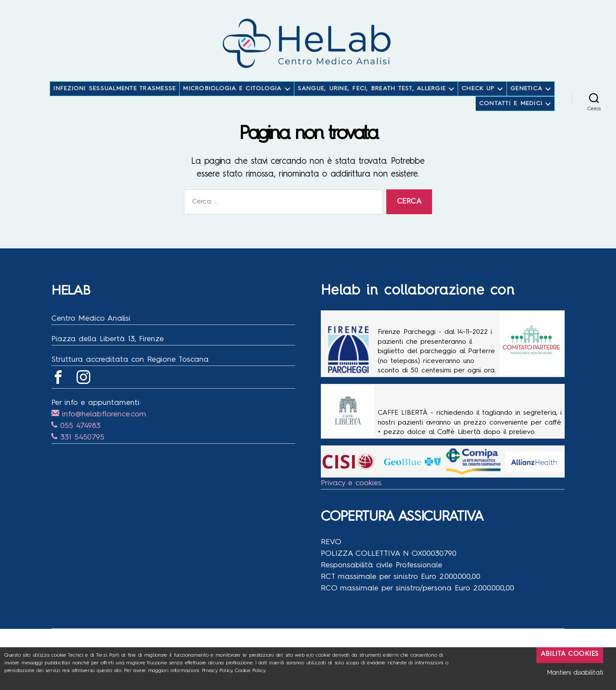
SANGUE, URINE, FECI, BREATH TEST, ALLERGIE (372, 101)
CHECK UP (478, 101)
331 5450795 (78, 450)
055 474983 (76, 439)
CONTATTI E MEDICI (511, 116)
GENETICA (526, 101)
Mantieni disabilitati (575, 673)
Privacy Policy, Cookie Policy (234, 671)
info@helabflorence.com (99, 427)
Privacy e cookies (351, 496)
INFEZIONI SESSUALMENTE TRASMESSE (115, 101)
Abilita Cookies (570, 654)
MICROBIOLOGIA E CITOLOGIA (232, 101)
